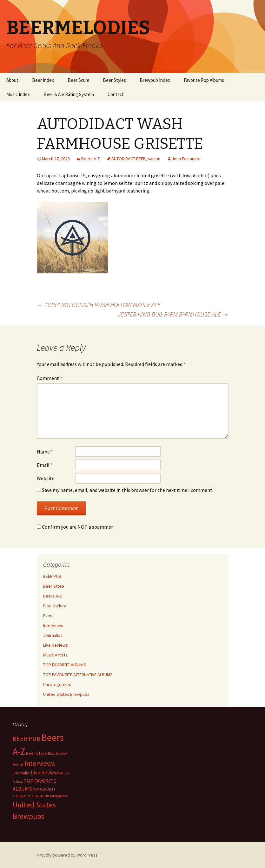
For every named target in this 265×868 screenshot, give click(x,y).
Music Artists (55, 655)
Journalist (53, 635)
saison (154, 159)
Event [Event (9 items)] (18, 764)
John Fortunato (186, 159)
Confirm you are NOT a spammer (75, 527)
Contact (116, 94)
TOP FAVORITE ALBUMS (65, 665)
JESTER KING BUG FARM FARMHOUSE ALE (173, 314)
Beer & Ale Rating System (69, 94)
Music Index (18, 94)
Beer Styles (114, 80)
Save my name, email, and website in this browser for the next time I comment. (128, 490)
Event (49, 616)
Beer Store (54, 586)
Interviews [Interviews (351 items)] (40, 764)
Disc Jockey (55, 606)
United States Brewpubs (66, 694)
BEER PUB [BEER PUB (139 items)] (26, 739)
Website (46, 478)
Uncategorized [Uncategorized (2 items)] (56, 796)
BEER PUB (52, 576)
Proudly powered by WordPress (67, 855)
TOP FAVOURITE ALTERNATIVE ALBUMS (78, 675)
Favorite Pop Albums (204, 80)
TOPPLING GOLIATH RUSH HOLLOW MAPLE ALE (99, 305)
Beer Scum (78, 80)
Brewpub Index (155, 80)
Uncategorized (57, 684)
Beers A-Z (91, 159)
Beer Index (43, 80)
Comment (50, 378)
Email (45, 465)
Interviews (53, 625)
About (12, 80)
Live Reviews (56, 645)
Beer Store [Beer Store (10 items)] (36, 753)
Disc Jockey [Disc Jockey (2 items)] (57, 754)
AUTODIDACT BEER (129, 159)
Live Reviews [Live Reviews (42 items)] (45, 773)
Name (45, 452)
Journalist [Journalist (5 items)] (21, 773)
